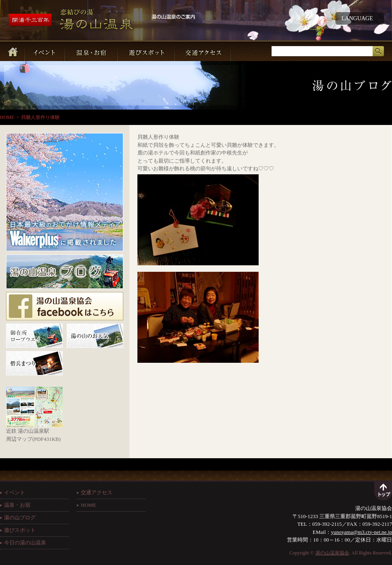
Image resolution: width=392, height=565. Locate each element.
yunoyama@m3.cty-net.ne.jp (361, 532)
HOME (7, 117)
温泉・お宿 (17, 505)
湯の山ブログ (20, 517)
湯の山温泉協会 (332, 553)
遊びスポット (20, 530)
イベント (15, 492)
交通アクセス (97, 492)
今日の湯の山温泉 (25, 543)
